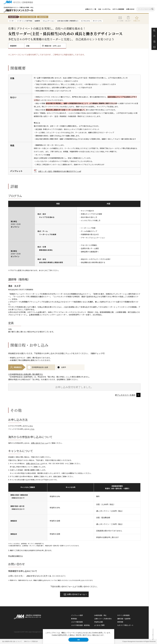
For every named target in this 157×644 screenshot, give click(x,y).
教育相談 (74, 619)
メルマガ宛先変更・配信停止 (81, 625)
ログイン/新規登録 (118, 9)
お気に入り (137, 21)
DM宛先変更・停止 (100, 615)
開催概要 (13, 46)
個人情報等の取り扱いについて (12, 641)
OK (78, 640)
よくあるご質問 (99, 625)
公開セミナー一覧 (91, 9)
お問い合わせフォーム (39, 443)
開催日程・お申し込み (51, 46)
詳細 (28, 46)
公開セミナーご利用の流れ (103, 619)
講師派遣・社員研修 (124, 619)
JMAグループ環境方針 (31, 641)
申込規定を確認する (15, 556)
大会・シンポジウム (104, 9)
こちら (30, 426)
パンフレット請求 (77, 615)
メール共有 (120, 19)
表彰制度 (120, 622)
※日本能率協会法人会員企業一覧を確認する (26, 374)
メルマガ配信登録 (77, 622)
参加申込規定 (99, 622)
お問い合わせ (130, 9)
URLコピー (128, 19)
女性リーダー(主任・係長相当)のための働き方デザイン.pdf (58, 171)
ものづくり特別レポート (125, 625)
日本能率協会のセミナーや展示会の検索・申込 (19, 7)
